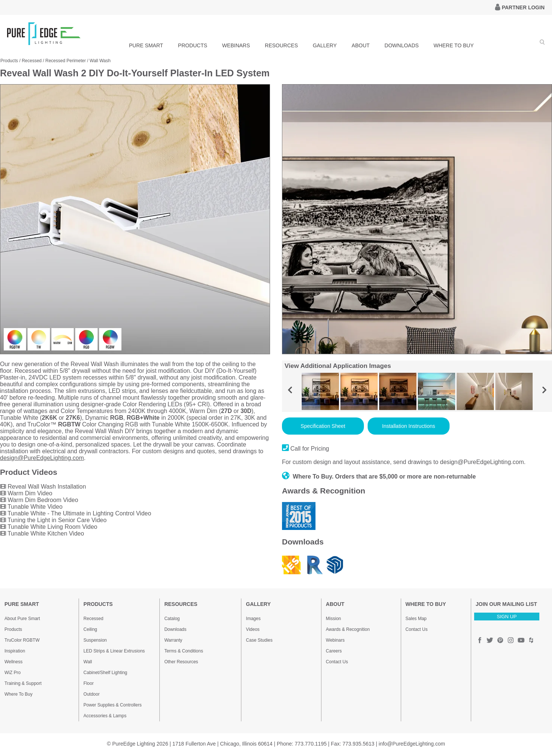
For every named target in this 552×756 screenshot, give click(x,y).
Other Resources (181, 662)
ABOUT (361, 45)
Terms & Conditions (184, 651)
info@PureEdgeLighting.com (412, 744)
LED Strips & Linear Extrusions (114, 651)
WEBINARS (236, 45)
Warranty (173, 640)
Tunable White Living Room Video (49, 527)
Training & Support (23, 683)
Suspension (95, 640)
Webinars (335, 640)
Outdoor (91, 694)
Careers (334, 651)
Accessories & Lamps (105, 716)
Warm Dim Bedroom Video (39, 500)
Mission (334, 619)
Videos (253, 629)
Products (9, 61)
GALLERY (325, 45)
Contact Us (337, 662)
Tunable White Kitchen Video (42, 533)
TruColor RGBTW (22, 640)
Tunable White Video (31, 507)
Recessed (31, 61)
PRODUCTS (193, 45)
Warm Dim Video (26, 493)
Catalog (172, 619)
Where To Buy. (308, 477)
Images (253, 619)
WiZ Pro (12, 673)
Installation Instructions (409, 426)
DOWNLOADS (402, 45)
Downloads (175, 629)
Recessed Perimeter (66, 61)
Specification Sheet (323, 426)
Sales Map (416, 619)
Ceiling (90, 629)
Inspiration (15, 651)
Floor (88, 683)
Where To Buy (18, 694)
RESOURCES (281, 45)
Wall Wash (100, 61)
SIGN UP (507, 617)
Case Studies (259, 640)
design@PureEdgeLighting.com (42, 458)
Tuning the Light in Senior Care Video (53, 520)
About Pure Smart (22, 619)
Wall (88, 662)
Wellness (13, 662)
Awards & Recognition (348, 629)
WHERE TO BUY (454, 45)
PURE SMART (146, 45)
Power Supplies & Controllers (112, 705)
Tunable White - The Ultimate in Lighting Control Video (76, 513)
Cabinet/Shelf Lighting (105, 673)
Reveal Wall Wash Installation (43, 487)
